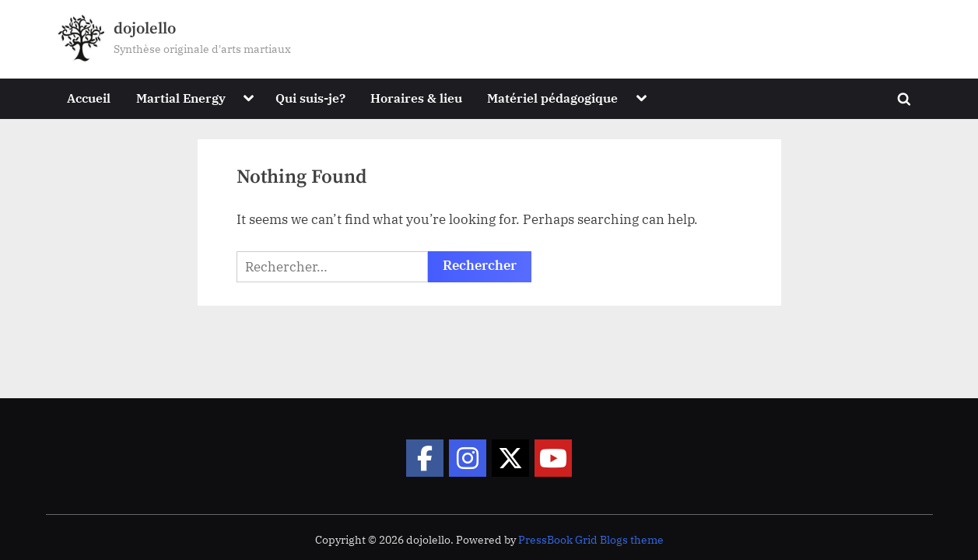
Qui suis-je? (310, 98)
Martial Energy (181, 98)
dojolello (145, 29)
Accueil (89, 98)
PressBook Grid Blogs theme (591, 540)
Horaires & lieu (416, 98)
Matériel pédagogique (552, 98)
